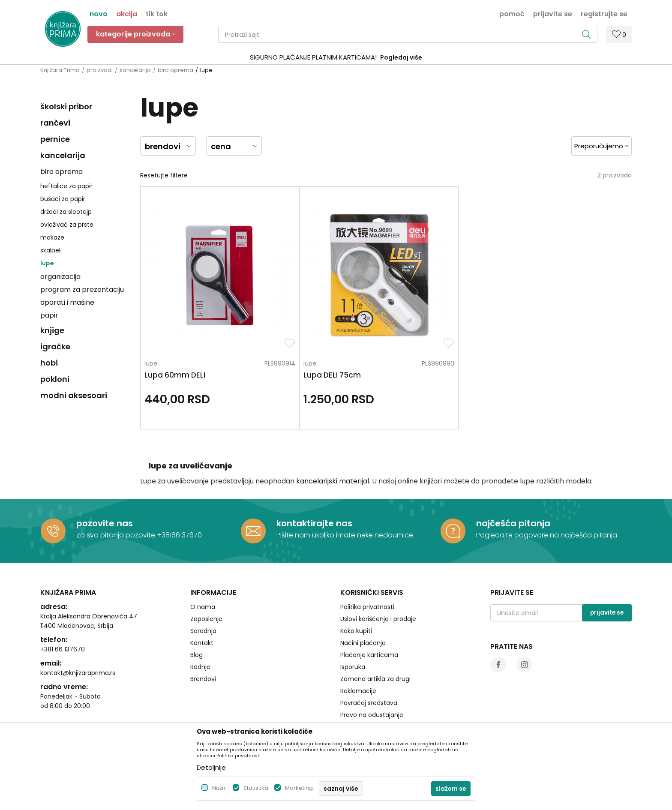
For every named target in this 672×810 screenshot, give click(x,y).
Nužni (219, 788)
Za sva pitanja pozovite (117, 499)
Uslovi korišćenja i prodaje (378, 582)
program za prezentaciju (82, 289)
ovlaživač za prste (67, 225)
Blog (196, 618)
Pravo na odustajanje (372, 678)
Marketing (299, 788)
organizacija (60, 277)
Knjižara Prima (60, 70)
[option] (336, 58)
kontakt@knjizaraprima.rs (78, 636)
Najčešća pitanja (365, 690)
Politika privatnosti (367, 570)
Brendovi (203, 642)
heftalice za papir (66, 186)
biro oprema (175, 70)
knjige (52, 330)
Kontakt (202, 606)
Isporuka (353, 630)
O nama (203, 570)
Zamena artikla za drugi (375, 642)
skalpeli (51, 250)
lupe (47, 263)
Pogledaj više (401, 57)
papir (49, 315)
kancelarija (135, 70)
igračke (55, 346)
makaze (52, 237)
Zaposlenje (206, 582)
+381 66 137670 (63, 613)
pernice (55, 139)
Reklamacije (358, 654)
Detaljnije (211, 767)
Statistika (256, 788)
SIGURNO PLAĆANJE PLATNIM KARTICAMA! (313, 57)
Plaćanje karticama (369, 618)
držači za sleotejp (66, 212)
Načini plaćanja (363, 606)
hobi (49, 363)
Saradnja (203, 594)
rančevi (55, 123)
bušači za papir (63, 199)
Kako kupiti (356, 594)
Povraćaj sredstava (369, 666)
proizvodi (100, 70)
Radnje (200, 630)
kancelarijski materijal (333, 445)
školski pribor (66, 106)
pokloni (55, 379)
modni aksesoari (74, 395)
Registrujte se (604, 13)
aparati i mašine (67, 302)
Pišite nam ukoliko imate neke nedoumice (345, 499)
